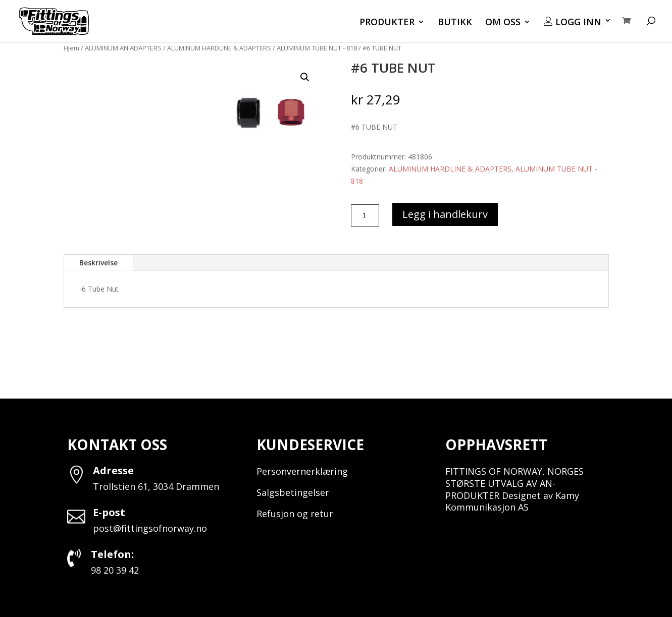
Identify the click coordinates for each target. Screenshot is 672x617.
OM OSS (503, 23)
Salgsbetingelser (293, 492)
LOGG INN (573, 22)
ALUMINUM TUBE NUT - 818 (317, 48)
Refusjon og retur (295, 514)
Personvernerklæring (302, 471)
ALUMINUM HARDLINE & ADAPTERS (219, 48)
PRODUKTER (387, 23)
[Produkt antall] (365, 215)
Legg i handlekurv (445, 214)
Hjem (71, 48)
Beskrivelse (98, 263)
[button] (305, 77)
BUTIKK (455, 23)
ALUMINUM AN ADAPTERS (123, 48)
